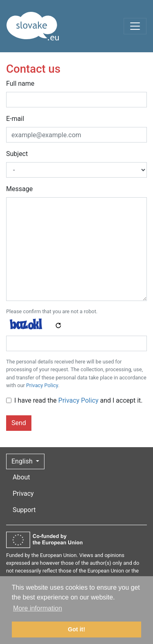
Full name (20, 84)
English (23, 461)
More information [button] (38, 608)
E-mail (15, 119)
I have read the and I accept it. (79, 400)
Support (24, 510)
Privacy (23, 494)
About (21, 477)
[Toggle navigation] (135, 26)
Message (19, 189)
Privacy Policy (42, 385)
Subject (17, 154)
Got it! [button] (76, 629)
